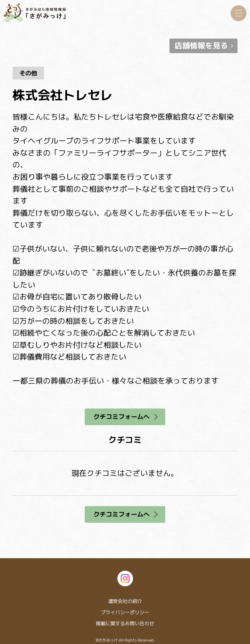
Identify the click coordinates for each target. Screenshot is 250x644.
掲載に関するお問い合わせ (125, 623)
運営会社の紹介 (125, 601)
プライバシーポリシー (125, 612)
